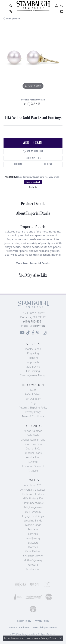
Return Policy (24, 621)
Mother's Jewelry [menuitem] (33, 560)
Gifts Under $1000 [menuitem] (33, 503)
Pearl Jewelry (13, 19)
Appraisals (33, 362)
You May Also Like (33, 275)
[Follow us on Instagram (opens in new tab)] (45, 333)
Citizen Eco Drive (33, 444)
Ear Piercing (33, 371)
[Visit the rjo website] (47, 585)
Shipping (18, 164)
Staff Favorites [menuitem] (33, 512)
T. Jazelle (33, 471)
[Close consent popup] (61, 638)
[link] (11, 11)
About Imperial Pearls (33, 213)
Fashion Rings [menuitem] (33, 525)
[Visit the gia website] (21, 585)
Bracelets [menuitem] (33, 543)
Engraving (33, 353)
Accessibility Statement (45, 627)
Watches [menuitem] (33, 547)
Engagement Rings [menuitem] (33, 516)
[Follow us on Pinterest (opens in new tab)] (38, 333)
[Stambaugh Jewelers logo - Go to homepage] (33, 6)
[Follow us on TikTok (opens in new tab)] (28, 333)
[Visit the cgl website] (33, 609)
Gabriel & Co (33, 448)
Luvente (33, 462)
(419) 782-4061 (33, 104)
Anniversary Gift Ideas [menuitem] (33, 490)
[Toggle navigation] (5, 6)
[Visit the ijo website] (35, 585)
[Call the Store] (33, 321)
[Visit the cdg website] (49, 597)
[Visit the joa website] (18, 597)
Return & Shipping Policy (33, 408)
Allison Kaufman (33, 431)
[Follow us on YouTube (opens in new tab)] (22, 333)
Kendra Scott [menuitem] (33, 569)
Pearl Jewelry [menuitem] (33, 538)
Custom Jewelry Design (33, 375)
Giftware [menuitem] (33, 565)
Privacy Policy (33, 412)
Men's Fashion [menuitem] (33, 551)
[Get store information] (33, 326)
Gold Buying (33, 367)
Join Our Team (33, 399)
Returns (48, 164)
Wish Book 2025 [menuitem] (33, 485)
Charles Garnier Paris (33, 440)
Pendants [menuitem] (33, 529)
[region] (33, 60)
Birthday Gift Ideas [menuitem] (33, 494)
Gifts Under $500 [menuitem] (33, 498)
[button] (11, 6)
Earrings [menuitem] (33, 534)
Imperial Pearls (33, 453)
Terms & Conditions (33, 416)
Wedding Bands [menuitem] (33, 521)
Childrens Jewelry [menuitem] (33, 556)
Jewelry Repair (33, 349)
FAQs (33, 390)
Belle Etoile (33, 435)
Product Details (33, 204)
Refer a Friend (33, 394)
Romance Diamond (33, 466)
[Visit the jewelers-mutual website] (34, 597)
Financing (33, 358)
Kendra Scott (33, 457)
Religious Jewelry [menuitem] (33, 507)
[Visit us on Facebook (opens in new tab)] (33, 333)
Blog (33, 403)
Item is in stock (33, 182)
